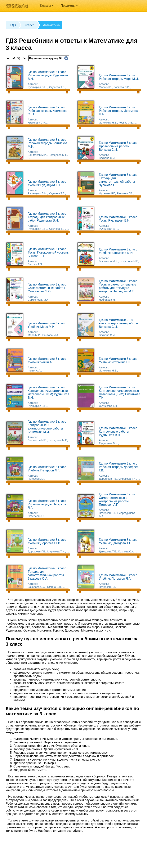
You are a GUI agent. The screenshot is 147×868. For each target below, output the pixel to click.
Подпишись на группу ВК (49, 58)
